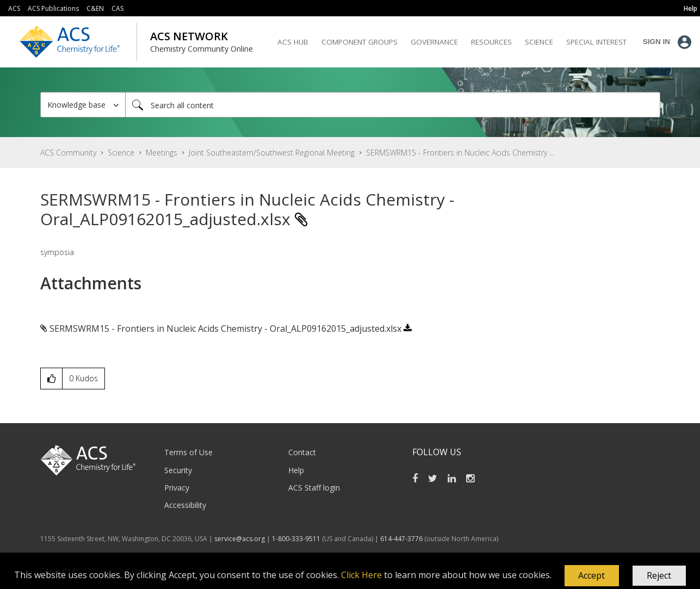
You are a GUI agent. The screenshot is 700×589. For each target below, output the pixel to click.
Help (296, 470)
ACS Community (68, 153)
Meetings (162, 153)
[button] (592, 576)
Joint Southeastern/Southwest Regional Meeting (272, 153)
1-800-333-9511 (296, 539)
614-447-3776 (402, 539)
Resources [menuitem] (491, 42)
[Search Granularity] (83, 105)
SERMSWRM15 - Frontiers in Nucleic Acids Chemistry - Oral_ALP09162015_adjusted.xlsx (225, 328)
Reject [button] (659, 575)
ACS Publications (53, 8)
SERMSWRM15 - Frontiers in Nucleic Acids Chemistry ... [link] (460, 153)
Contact (302, 452)
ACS (14, 8)
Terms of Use (188, 452)
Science (121, 153)
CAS (117, 8)
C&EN (95, 8)
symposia (57, 252)
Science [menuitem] (539, 42)
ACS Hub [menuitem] (293, 42)
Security (178, 470)
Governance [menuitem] (434, 42)
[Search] (393, 105)
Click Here (361, 575)
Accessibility (185, 505)
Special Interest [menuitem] (596, 42)
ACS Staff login (314, 488)
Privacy (177, 488)
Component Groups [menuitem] (360, 42)
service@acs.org (240, 539)
